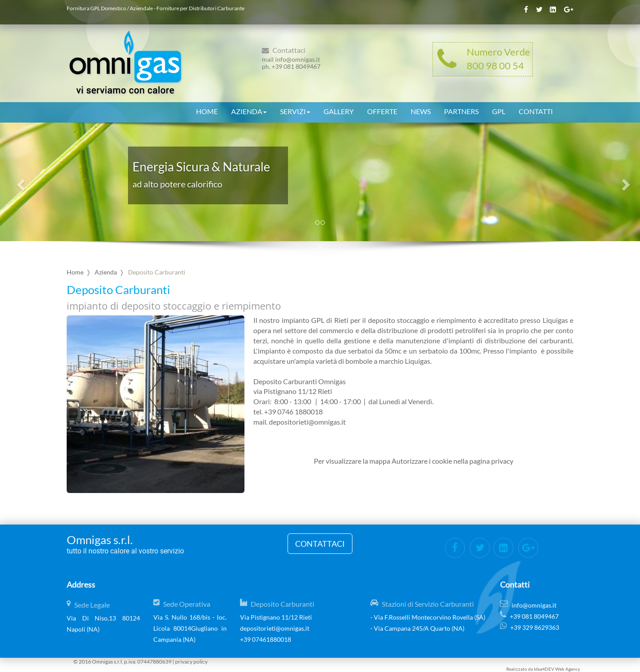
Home (207, 110)
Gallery (339, 110)
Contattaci (320, 544)
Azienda (249, 110)
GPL (499, 110)
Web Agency (568, 669)
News (421, 110)
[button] (20, 182)
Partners (461, 110)
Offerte (382, 110)
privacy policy (191, 662)
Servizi (295, 110)
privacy (502, 461)
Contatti (536, 110)
